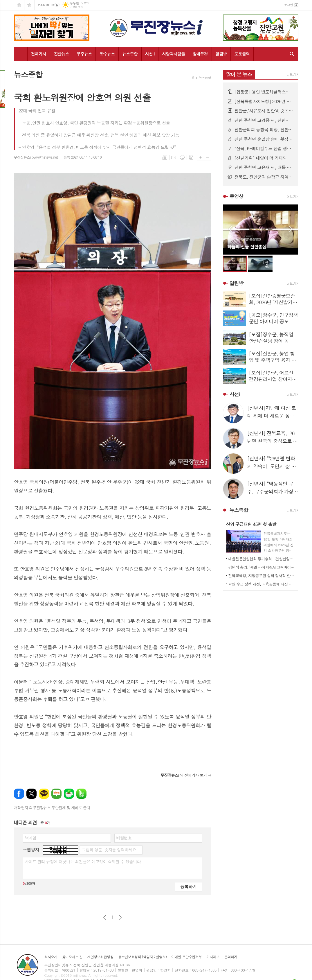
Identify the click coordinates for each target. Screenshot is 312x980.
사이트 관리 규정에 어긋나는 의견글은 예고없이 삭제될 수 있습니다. (84, 861)
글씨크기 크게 (201, 157)
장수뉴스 (107, 54)
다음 (120, 917)
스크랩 (191, 157)
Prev (230, 229)
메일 (174, 157)
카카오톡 (44, 794)
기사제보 (213, 957)
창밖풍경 (200, 54)
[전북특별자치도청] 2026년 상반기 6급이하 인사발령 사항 (264, 101)
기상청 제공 (76, 7)
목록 (165, 157)
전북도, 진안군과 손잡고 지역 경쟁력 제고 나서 (264, 177)
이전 (105, 917)
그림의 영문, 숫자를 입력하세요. (110, 850)
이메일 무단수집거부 (186, 957)
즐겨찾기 (29, 5)
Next (291, 229)
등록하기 (188, 886)
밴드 (81, 794)
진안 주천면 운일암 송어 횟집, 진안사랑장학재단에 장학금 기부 (264, 139)
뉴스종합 (130, 54)
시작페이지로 (19, 5)
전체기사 (39, 54)
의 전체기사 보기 (184, 775)
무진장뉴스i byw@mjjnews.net (36, 157)
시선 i (150, 54)
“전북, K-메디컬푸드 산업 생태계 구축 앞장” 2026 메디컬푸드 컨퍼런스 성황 (264, 148)
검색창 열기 (291, 54)
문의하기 (231, 957)
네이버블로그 (56, 794)
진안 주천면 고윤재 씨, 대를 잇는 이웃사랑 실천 (264, 167)
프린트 (182, 157)
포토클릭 (242, 54)
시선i (235, 394)
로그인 (288, 5)
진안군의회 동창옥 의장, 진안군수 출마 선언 (264, 130)
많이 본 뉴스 (239, 74)
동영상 (237, 196)
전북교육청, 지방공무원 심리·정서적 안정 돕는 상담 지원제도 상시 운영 (262, 576)
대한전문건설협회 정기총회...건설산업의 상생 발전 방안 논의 (262, 559)
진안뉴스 (61, 54)
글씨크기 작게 (208, 157)
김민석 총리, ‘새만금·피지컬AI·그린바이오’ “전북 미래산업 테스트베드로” (262, 567)
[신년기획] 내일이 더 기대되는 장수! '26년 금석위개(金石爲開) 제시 (264, 158)
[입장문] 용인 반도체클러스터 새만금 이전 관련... (264, 92)
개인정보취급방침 (100, 957)
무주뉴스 (84, 54)
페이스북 (19, 794)
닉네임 (31, 838)
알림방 (221, 54)
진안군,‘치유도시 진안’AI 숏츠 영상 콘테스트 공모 (264, 111)
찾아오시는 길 (72, 957)
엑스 (31, 794)
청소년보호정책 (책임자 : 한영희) (142, 957)
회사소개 (51, 957)
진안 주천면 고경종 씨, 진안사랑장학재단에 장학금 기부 (264, 120)
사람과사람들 (173, 54)
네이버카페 (69, 794)
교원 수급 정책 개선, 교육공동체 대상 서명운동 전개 (262, 584)
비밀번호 (124, 838)
